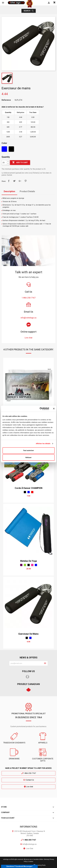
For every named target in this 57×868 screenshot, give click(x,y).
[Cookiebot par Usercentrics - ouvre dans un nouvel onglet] (40, 409)
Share (9, 181)
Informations (28, 827)
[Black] (12, 150)
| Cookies (30, 862)
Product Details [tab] (27, 191)
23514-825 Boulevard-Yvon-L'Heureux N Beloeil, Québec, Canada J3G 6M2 (30, 833)
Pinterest (26, 181)
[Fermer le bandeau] (54, 409)
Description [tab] (9, 191)
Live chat (28, 787)
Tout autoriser (29, 450)
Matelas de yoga (29, 561)
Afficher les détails (43, 444)
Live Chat (30, 849)
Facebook (27, 677)
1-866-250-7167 (28, 773)
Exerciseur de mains (29, 634)
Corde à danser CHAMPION (29, 488)
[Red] (32, 492)
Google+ (20, 181)
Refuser (29, 457)
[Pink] (32, 565)
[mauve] (21, 565)
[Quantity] (4, 163)
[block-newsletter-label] (26, 663)
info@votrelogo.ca (30, 844)
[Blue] (5, 150)
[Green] (25, 565)
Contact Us (29, 780)
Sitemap (46, 859)
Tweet (14, 181)
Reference (6, 100)
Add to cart (20, 163)
